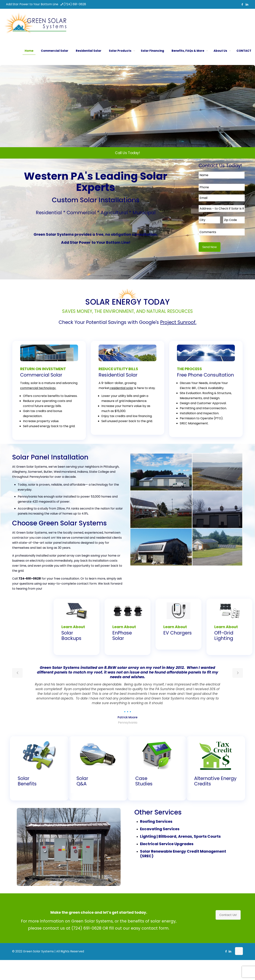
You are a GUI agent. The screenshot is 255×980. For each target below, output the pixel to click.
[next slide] (238, 673)
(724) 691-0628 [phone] (75, 4)
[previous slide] (17, 673)
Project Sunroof (178, 322)
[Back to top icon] (239, 951)
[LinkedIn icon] (247, 4)
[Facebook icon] (242, 4)
